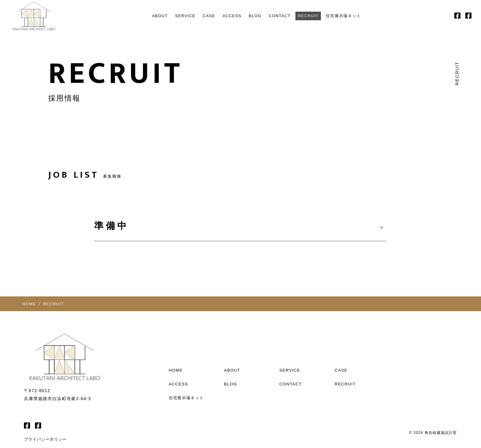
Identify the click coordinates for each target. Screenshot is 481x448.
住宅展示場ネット (352, 16)
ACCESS (229, 16)
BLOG (254, 16)
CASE (204, 16)
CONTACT (281, 16)
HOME (176, 353)
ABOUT (149, 16)
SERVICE (177, 16)
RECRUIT (313, 16)
